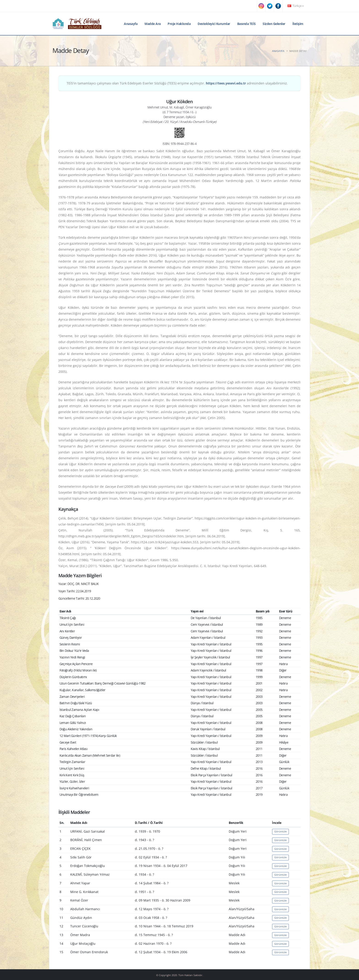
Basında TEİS (246, 24)
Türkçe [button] (296, 6)
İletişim (298, 24)
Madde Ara (153, 24)
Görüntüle (280, 831)
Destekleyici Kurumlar (214, 24)
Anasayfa (131, 24)
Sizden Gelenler (274, 24)
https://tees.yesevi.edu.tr (226, 83)
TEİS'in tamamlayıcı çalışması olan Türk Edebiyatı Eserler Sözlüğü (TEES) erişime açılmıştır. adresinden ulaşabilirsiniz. (177, 83)
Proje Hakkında (179, 24)
